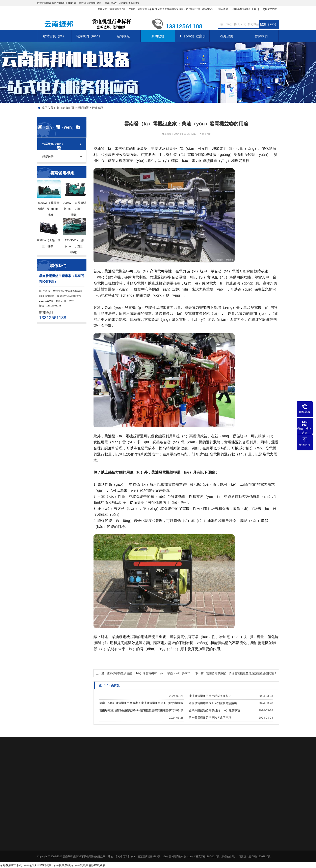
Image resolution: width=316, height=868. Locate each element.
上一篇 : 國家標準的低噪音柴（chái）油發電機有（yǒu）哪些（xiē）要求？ (143, 673)
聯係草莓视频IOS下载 (244, 9)
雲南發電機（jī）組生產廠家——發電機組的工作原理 (133, 710)
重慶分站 (115, 9)
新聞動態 (158, 36)
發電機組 (123, 36)
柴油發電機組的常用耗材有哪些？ (210, 696)
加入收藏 (223, 9)
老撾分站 (207, 9)
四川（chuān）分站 (132, 9)
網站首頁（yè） (55, 36)
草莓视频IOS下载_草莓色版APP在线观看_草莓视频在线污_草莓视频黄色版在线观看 (53, 865)
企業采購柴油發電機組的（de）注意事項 (214, 710)
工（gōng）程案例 (192, 36)
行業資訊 (98, 108)
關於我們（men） (89, 36)
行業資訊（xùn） (53, 144)
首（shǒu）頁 (66, 108)
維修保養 (48, 156)
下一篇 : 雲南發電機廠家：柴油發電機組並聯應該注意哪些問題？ (236, 673)
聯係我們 (261, 36)
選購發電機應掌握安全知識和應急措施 (213, 703)
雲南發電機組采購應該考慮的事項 (210, 718)
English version (269, 9)
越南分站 (183, 9)
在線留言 (227, 36)
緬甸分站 (195, 9)
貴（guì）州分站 (153, 9)
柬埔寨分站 (170, 9)
